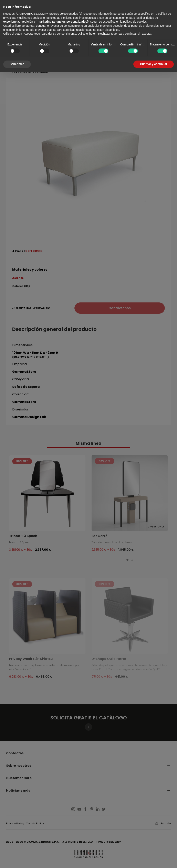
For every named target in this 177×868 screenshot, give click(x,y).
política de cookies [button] (135, 22)
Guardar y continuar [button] (154, 64)
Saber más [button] (17, 64)
